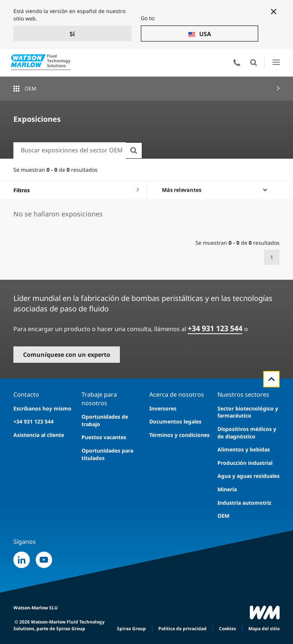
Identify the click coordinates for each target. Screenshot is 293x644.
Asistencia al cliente (39, 435)
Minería (227, 489)
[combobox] (70, 150)
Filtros (22, 190)
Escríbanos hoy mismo (42, 408)
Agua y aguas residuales (249, 476)
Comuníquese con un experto (67, 355)
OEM (31, 88)
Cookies (227, 629)
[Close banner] (274, 12)
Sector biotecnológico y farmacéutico (248, 412)
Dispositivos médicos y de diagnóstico (247, 433)
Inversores (163, 408)
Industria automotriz (244, 503)
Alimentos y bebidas (244, 449)
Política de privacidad (182, 629)
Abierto (254, 63)
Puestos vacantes (104, 437)
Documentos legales (175, 421)
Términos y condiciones (179, 435)
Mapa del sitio (264, 629)
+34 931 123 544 (215, 328)
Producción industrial (245, 463)
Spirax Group (131, 629)
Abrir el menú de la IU (276, 62)
